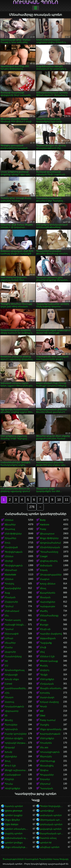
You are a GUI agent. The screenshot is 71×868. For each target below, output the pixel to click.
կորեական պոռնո (51, 824)
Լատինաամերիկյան (16, 688)
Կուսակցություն (50, 752)
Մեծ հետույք (48, 761)
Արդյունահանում (50, 543)
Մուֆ (43, 647)
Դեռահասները (49, 552)
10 (59, 500)
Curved (8, 684)
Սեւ (7, 616)
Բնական (10, 597)
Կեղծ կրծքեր (12, 788)
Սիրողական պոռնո (52, 820)
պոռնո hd (46, 843)
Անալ (43, 588)
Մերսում (45, 784)
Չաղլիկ (44, 725)
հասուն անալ (48, 838)
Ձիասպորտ (47, 534)
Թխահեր (10, 525)
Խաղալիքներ (13, 588)
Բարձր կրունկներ (16, 734)
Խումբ (9, 752)
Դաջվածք (46, 643)
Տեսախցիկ (47, 766)
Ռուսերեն (46, 743)
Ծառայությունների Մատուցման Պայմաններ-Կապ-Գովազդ (35, 859)
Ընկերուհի (11, 602)
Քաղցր (44, 625)
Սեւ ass (44, 747)
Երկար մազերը (49, 702)
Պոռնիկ (9, 584)
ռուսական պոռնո (35, 2)
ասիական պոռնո (51, 815)
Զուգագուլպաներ (51, 575)
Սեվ (42, 652)
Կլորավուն (11, 729)
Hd (6, 661)
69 (6, 716)
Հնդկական (47, 684)
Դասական (46, 788)
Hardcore (45, 525)
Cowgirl (44, 556)
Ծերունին (46, 757)
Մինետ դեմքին (14, 738)
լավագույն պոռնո (51, 829)
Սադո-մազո (47, 697)
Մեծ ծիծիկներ (13, 534)
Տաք (7, 593)
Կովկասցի (11, 675)
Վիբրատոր (12, 711)
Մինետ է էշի (47, 656)
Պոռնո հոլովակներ (52, 806)
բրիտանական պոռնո (16, 838)
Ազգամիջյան (48, 638)
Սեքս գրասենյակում (52, 729)
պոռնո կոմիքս (14, 843)
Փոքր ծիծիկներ (49, 538)
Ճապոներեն (48, 593)
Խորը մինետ (48, 584)
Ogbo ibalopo (11, 824)
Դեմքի (44, 675)
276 (32, 507)
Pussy (43, 529)
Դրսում (9, 629)
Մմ (6, 666)
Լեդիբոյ (45, 670)
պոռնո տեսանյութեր (16, 829)
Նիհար (9, 638)
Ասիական (46, 566)
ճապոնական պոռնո (52, 834)
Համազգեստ (13, 775)
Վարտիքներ (48, 602)
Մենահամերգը (49, 616)
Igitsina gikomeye (14, 811)
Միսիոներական (50, 547)
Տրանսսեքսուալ (15, 670)
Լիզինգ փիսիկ (49, 561)
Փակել (44, 666)
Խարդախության (50, 734)
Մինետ (9, 520)
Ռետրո (9, 697)
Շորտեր (45, 779)
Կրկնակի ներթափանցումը (16, 743)
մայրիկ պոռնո (14, 834)
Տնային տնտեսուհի (52, 688)
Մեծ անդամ (12, 611)
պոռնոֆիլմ (47, 811)
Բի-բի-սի (45, 629)
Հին (7, 693)
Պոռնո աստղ (13, 620)
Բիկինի (9, 779)
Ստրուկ (9, 702)
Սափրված (11, 547)
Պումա (9, 784)
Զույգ (43, 620)
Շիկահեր (11, 538)
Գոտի (43, 707)
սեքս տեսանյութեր (16, 847)
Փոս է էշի (10, 766)
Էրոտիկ (45, 693)
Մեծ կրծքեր (47, 679)
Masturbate (10, 575)
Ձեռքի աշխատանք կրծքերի (16, 770)
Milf (42, 711)
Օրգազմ (10, 747)
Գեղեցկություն (14, 566)
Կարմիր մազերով (51, 634)
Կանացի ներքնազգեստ (16, 625)
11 (67, 500)
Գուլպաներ (47, 775)
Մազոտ (45, 579)
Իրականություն (14, 707)
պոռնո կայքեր (14, 815)
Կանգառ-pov (48, 606)
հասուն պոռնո (14, 806)
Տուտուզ (10, 529)
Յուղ (8, 761)
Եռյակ (44, 570)
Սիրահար (11, 570)
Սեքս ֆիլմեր (12, 820)
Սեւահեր (10, 643)
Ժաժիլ (44, 611)
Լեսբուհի (10, 652)
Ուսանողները (13, 656)
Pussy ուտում (48, 720)
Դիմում (9, 606)
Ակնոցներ (11, 757)
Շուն (8, 543)
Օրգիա (44, 770)
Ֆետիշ (9, 720)
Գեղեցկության (14, 552)
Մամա (9, 647)
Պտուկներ (11, 725)
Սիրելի (9, 561)
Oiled (43, 716)
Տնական (45, 597)
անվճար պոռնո (50, 847)
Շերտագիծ (12, 634)
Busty (43, 520)
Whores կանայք (49, 661)
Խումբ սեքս (12, 679)
